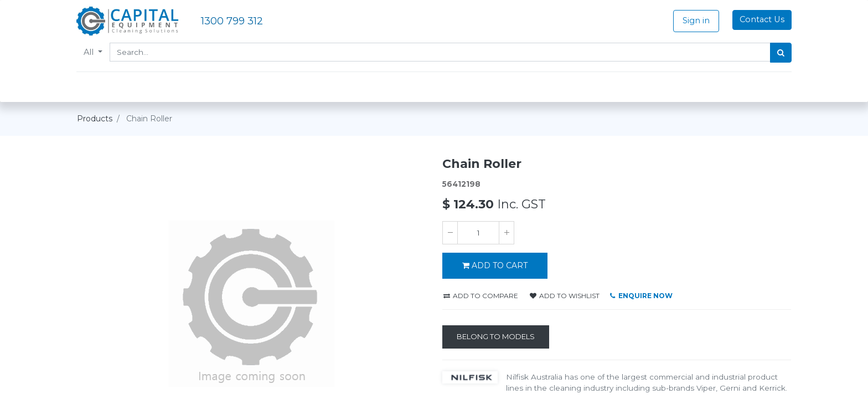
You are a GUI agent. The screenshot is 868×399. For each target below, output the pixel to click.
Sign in (696, 21)
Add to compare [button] (481, 296)
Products (95, 119)
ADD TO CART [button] (495, 265)
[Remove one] (450, 233)
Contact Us (761, 19)
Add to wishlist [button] (565, 296)
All (90, 52)
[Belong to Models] (496, 337)
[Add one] (507, 233)
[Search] (780, 53)
